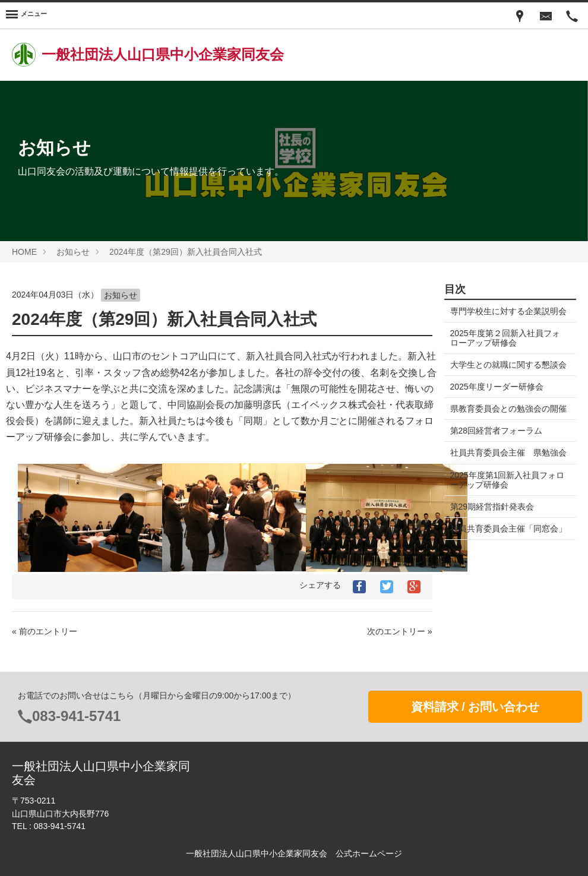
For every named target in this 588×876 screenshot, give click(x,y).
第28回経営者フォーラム (497, 460)
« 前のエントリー (45, 631)
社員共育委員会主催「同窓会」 (500, 571)
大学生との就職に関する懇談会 (504, 379)
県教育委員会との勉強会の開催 (504, 432)
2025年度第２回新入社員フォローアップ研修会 (505, 347)
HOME (24, 252)
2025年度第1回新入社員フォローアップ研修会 (503, 518)
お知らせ (73, 252)
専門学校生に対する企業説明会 (504, 316)
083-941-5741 (76, 716)
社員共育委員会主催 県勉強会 (504, 486)
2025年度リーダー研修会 (497, 406)
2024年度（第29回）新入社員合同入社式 (186, 252)
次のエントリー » (400, 631)
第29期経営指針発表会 (492, 545)
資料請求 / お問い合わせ (475, 707)
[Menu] (26, 15)
